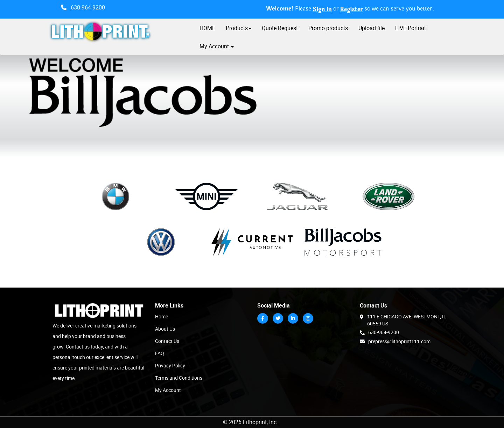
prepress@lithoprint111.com (395, 341)
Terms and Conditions (179, 378)
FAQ (160, 353)
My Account (168, 390)
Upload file (372, 28)
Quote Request (280, 28)
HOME (207, 28)
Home (162, 316)
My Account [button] (217, 46)
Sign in (322, 10)
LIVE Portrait (411, 28)
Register (352, 10)
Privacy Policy (170, 365)
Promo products (328, 28)
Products (239, 28)
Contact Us (167, 341)
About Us (165, 329)
